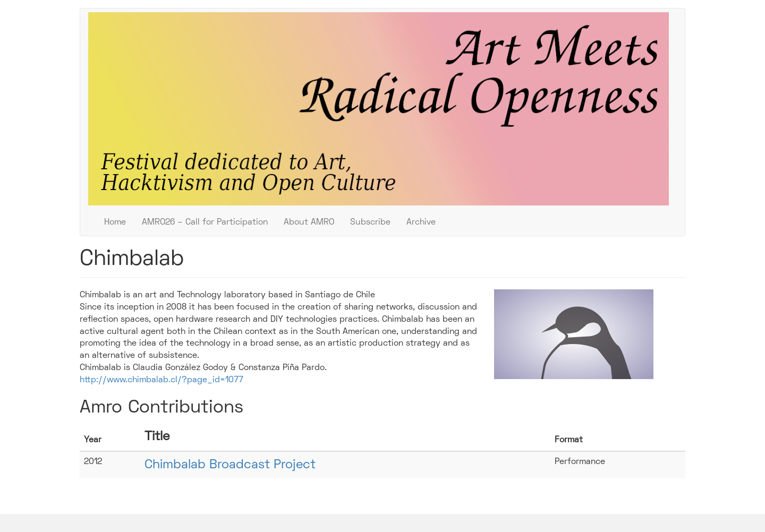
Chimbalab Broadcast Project (230, 465)
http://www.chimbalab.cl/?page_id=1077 (161, 380)
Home (115, 222)
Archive (421, 222)
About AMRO (309, 222)
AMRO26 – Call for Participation (205, 222)
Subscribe (370, 222)
